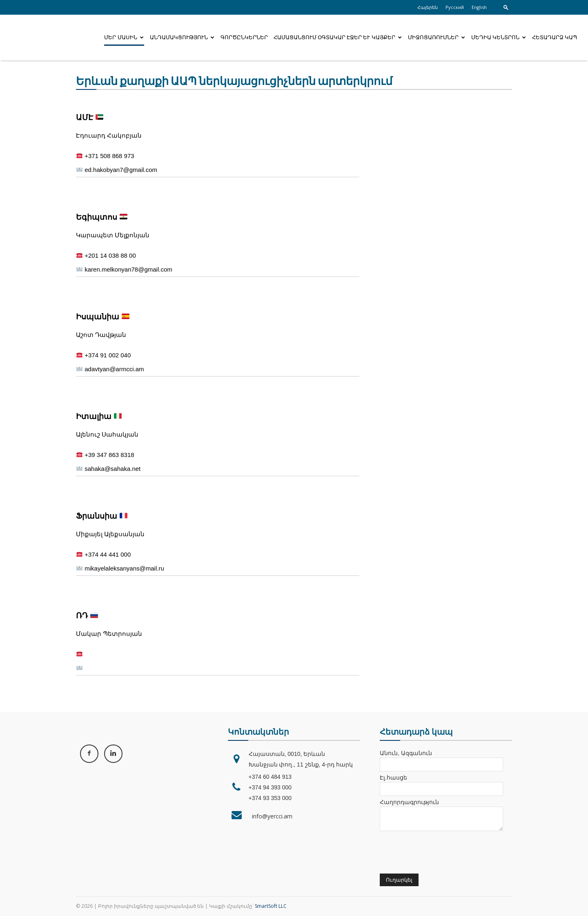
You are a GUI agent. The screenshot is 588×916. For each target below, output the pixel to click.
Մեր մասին (124, 37)
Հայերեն (428, 7)
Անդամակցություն (182, 37)
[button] (506, 7)
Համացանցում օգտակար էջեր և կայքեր (338, 37)
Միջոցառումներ (437, 37)
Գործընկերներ (244, 37)
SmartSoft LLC (271, 906)
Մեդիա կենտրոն (499, 37)
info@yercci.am (271, 816)
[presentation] (442, 851)
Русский (455, 7)
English (479, 7)
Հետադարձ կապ (555, 37)
